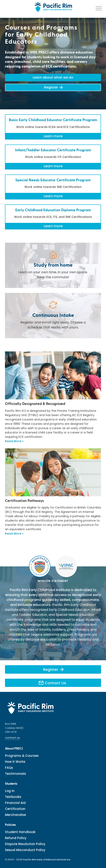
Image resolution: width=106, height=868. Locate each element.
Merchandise (15, 815)
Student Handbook (20, 832)
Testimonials (16, 774)
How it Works (15, 762)
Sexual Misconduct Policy (25, 850)
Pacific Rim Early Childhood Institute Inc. (47, 860)
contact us (12, 738)
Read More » (14, 441)
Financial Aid (15, 803)
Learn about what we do (53, 77)
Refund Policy (16, 838)
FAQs (9, 768)
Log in (10, 791)
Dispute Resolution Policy (25, 844)
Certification (15, 809)
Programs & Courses (22, 756)
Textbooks (13, 797)
